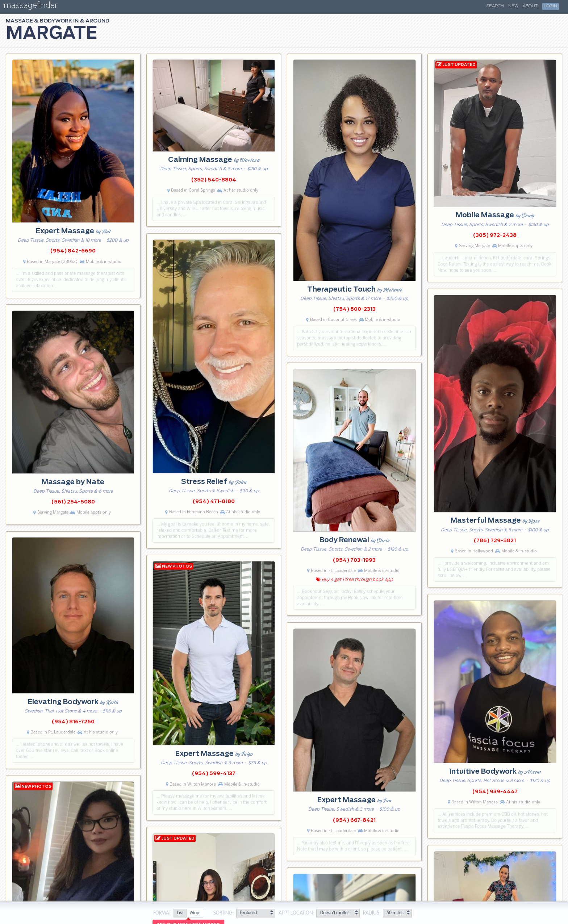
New (513, 6)
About (530, 6)
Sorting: (224, 913)
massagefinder (30, 7)
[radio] (180, 913)
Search (495, 6)
